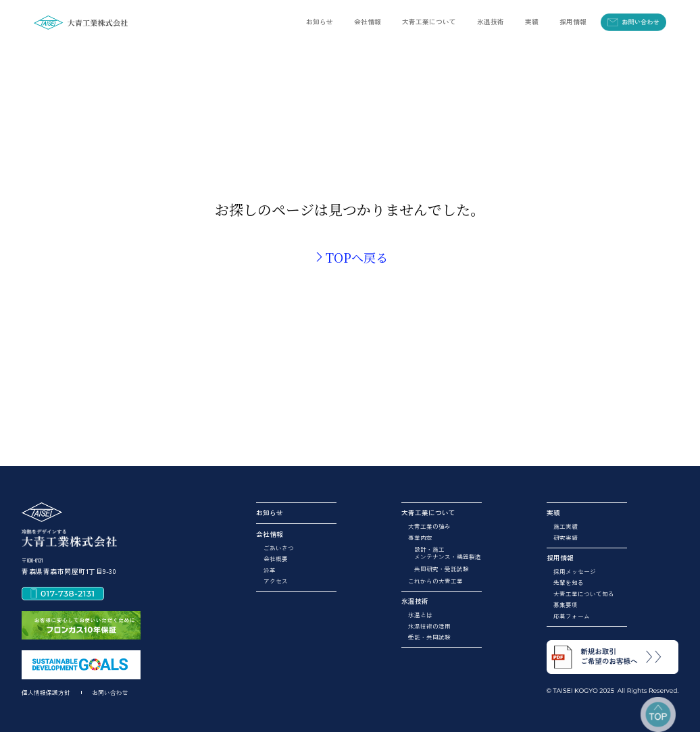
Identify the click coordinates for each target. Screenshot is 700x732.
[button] (368, 22)
